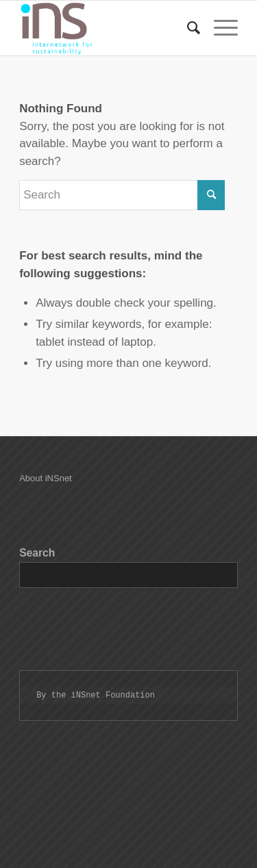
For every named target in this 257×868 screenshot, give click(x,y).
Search (37, 553)
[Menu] (219, 28)
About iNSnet (46, 478)
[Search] (187, 28)
